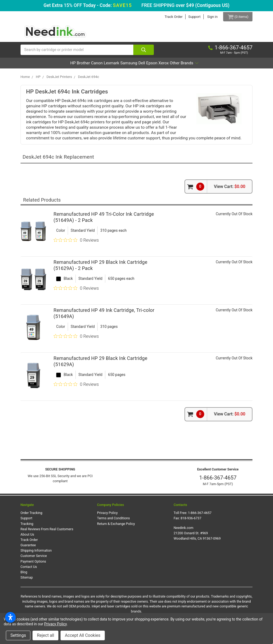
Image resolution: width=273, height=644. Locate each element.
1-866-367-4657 (218, 480)
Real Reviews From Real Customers (47, 531)
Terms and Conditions (113, 521)
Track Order (170, 17)
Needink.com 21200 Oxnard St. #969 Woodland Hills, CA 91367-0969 (197, 535)
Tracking (27, 526)
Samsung (128, 66)
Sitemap (27, 580)
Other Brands (214, 66)
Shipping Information (36, 553)
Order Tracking (31, 515)
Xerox (185, 66)
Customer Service (34, 558)
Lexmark (103, 66)
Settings (18, 635)
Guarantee (28, 548)
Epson (166, 66)
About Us (27, 537)
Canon (81, 66)
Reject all (45, 635)
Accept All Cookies (83, 635)
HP (43, 66)
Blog (24, 575)
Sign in (209, 17)
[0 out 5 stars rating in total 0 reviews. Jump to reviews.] (76, 243)
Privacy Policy (107, 515)
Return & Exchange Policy (116, 526)
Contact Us (29, 569)
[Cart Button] (236, 17)
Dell (149, 66)
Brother (60, 66)
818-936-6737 (191, 521)
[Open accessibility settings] (10, 617)
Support (191, 17)
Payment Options (33, 564)
